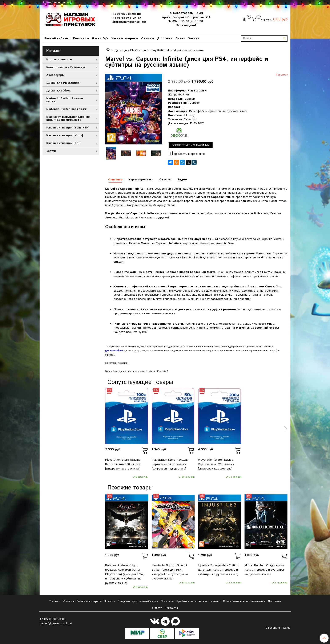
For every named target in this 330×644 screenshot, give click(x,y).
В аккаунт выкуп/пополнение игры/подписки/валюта (68, 118)
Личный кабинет (57, 38)
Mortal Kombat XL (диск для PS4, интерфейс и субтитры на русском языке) (264, 570)
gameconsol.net (114, 350)
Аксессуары (55, 75)
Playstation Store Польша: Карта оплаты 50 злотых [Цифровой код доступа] (170, 464)
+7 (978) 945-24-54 (127, 18)
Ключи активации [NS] (63, 143)
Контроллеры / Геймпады (66, 67)
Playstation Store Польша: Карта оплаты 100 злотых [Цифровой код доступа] (123, 464)
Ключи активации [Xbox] (65, 135)
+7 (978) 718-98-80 (127, 14)
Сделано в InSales (278, 628)
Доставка (165, 38)
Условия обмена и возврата (82, 601)
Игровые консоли (59, 60)
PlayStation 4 (160, 50)
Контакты (81, 38)
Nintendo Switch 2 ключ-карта (65, 100)
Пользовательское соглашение (244, 601)
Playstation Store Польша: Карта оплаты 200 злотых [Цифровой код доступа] (216, 464)
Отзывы (148, 38)
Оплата (194, 38)
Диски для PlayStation (130, 50)
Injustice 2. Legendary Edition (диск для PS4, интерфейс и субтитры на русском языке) (218, 570)
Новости (110, 601)
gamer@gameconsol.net (56, 623)
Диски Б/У (100, 38)
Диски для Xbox (58, 91)
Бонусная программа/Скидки (138, 601)
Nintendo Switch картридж (66, 109)
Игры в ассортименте (189, 50)
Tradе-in (55, 601)
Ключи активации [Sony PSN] (68, 128)
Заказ (180, 38)
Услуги (51, 151)
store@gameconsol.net (129, 22)
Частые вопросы (125, 38)
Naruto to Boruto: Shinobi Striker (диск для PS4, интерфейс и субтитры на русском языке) (170, 572)
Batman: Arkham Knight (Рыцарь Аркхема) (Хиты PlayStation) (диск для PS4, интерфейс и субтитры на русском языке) (124, 574)
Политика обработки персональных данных (191, 601)
